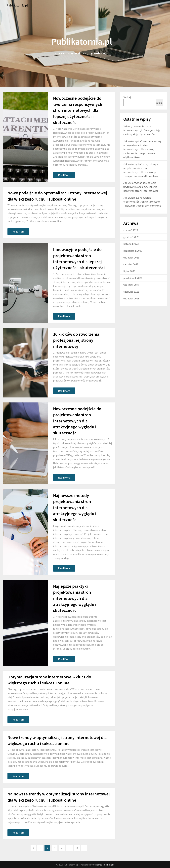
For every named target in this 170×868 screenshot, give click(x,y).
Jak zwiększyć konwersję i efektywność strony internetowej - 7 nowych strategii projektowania (143, 201)
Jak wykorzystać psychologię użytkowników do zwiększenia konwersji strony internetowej (141, 187)
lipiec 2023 (129, 271)
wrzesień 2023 (131, 257)
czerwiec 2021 (131, 291)
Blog (161, 5)
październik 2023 (133, 250)
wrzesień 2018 (131, 298)
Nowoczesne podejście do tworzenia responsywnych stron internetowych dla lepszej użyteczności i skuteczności (78, 110)
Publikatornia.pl (18, 5)
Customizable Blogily (104, 865)
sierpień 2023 (131, 264)
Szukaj (127, 97)
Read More (64, 175)
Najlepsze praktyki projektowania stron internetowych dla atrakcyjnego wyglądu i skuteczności (75, 598)
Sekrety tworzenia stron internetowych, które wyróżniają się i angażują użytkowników (142, 130)
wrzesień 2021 (131, 285)
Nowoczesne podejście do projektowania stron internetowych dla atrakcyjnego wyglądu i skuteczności (77, 421)
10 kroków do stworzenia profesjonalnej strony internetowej (76, 340)
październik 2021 (133, 278)
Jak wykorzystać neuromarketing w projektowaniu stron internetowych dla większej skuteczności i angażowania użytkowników (142, 149)
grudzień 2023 (131, 237)
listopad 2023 (131, 244)
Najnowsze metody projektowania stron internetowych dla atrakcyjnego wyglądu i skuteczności (75, 507)
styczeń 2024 (131, 230)
